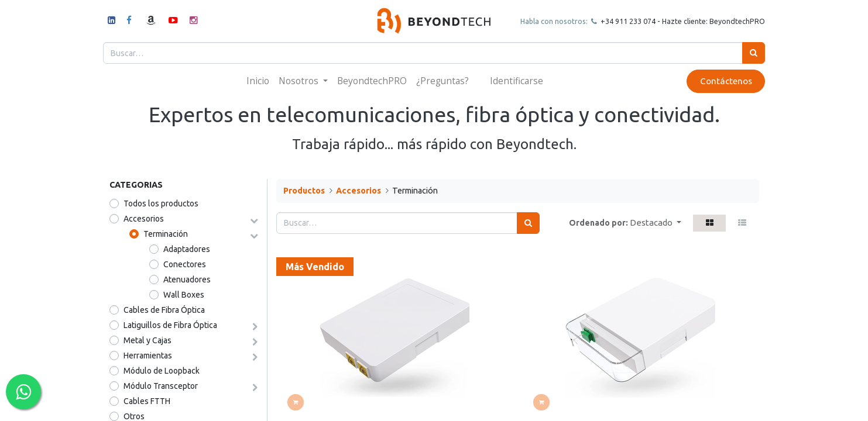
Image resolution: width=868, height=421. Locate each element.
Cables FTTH (147, 401)
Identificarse (517, 81)
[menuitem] (258, 81)
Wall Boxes (184, 295)
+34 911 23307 (619, 21)
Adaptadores (187, 249)
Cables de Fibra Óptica (164, 310)
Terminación (166, 234)
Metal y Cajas (147, 340)
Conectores (185, 264)
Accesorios (144, 219)
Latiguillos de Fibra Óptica (170, 325)
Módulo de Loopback (162, 371)
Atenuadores (187, 279)
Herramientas (148, 356)
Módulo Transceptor (161, 386)
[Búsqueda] (748, 53)
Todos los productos (161, 203)
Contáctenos (720, 81)
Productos (304, 191)
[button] (656, 223)
